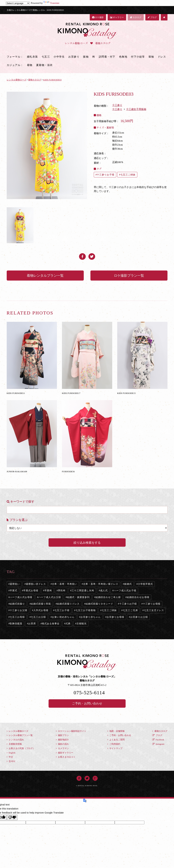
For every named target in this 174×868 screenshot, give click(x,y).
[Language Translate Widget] (18, 3)
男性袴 (62, 591)
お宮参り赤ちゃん (91, 617)
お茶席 (32, 624)
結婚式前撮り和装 (41, 604)
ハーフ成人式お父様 (50, 597)
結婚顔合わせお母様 (138, 597)
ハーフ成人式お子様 (125, 591)
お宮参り (74, 57)
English (11, 753)
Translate (51, 3)
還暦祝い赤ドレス (36, 584)
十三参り (117, 105)
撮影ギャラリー (65, 753)
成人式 (104, 591)
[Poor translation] (12, 817)
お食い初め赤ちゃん (63, 617)
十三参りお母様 (152, 604)
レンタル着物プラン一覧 (20, 735)
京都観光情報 (14, 744)
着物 (30, 65)
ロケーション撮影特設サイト (71, 731)
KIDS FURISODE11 (32, 358)
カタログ (136, 17)
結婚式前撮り (17, 604)
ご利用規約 (114, 744)
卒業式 (13, 591)
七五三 (46, 57)
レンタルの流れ (15, 740)
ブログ (152, 17)
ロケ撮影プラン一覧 (129, 276)
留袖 (151, 57)
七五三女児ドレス (154, 610)
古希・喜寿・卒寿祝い (64, 584)
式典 (68, 624)
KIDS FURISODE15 (142, 358)
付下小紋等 (138, 57)
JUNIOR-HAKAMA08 (32, 436)
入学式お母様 (41, 610)
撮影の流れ (62, 744)
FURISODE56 (87, 436)
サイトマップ (115, 748)
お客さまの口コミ (66, 757)
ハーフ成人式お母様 (21, 597)
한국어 (11, 761)
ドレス (162, 57)
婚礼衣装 (32, 57)
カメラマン (62, 748)
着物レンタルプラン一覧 (45, 276)
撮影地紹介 (62, 740)
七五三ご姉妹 (128, 175)
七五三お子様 (62, 610)
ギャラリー (117, 17)
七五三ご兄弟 (130, 610)
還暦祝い (15, 584)
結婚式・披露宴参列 (78, 597)
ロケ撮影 (98, 17)
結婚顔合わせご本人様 (108, 597)
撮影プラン (62, 735)
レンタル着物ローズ (18, 731)
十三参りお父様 (19, 610)
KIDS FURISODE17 (87, 358)
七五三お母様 (17, 617)
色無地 (123, 57)
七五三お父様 (38, 617)
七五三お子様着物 (86, 610)
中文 (10, 757)
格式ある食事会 (51, 624)
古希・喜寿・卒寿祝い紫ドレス (101, 584)
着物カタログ (160, 731)
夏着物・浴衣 (44, 65)
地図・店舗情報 (116, 731)
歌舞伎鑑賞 (16, 624)
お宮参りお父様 (139, 617)
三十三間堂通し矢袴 (83, 591)
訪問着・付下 (107, 57)
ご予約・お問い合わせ (87, 703)
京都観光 (82, 624)
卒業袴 (48, 591)
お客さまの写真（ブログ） (21, 748)
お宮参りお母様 (115, 617)
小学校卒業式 (145, 584)
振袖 (86, 57)
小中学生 (59, 57)
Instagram (158, 744)
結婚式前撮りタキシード (99, 604)
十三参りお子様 (106, 175)
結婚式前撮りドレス (68, 604)
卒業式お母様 (31, 591)
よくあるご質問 (116, 740)
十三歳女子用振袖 (136, 109)
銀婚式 (128, 584)
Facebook (158, 740)
